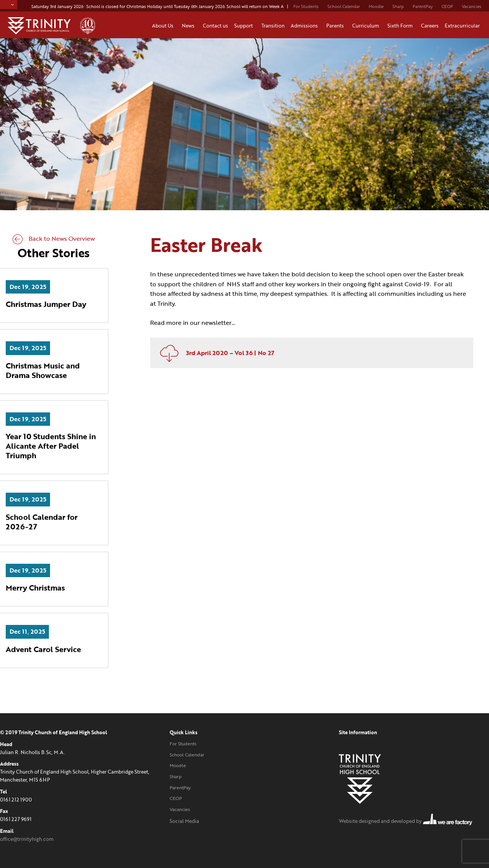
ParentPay (423, 6)
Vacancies (472, 6)
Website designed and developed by (406, 821)
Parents (336, 26)
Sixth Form (401, 26)
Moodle (376, 6)
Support (245, 26)
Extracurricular (463, 26)
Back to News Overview (54, 238)
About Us (164, 26)
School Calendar (344, 6)
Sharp (398, 6)
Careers (430, 26)
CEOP (447, 6)
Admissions (305, 26)
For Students (306, 6)
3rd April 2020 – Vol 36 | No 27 (214, 353)
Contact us (215, 26)
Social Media (184, 821)
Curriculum (367, 26)
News (189, 26)
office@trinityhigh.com (27, 839)
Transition (273, 26)
